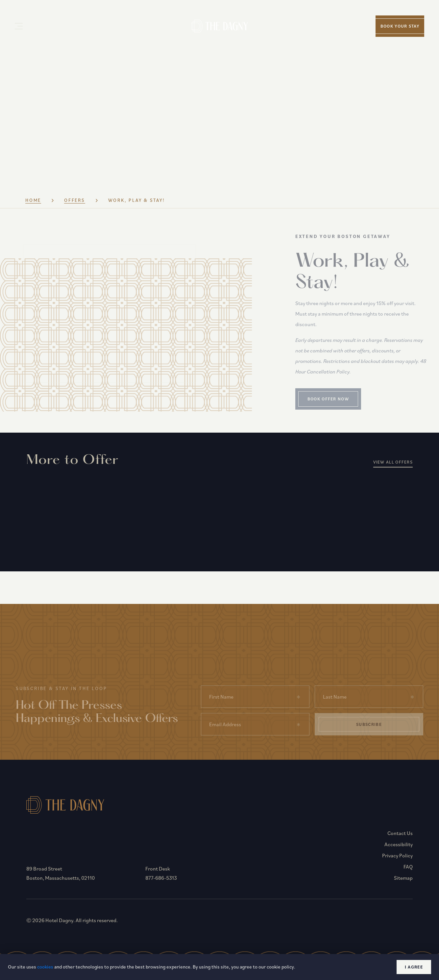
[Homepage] (219, 26)
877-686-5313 (162, 882)
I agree (414, 967)
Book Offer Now (342, 403)
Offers (75, 204)
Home (34, 204)
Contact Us (400, 837)
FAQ (408, 871)
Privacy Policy (397, 859)
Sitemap (403, 882)
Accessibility (399, 848)
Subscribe (369, 728)
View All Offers (393, 466)
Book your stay (400, 26)
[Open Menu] (19, 26)
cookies (45, 967)
